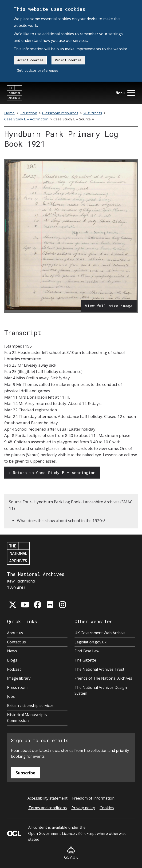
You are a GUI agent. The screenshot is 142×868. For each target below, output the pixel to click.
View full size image (109, 306)
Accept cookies (30, 60)
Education (29, 113)
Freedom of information (93, 798)
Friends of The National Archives (103, 678)
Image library (19, 678)
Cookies (107, 808)
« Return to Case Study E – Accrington (52, 473)
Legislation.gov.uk (91, 642)
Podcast (14, 669)
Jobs (11, 696)
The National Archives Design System (101, 690)
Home (9, 113)
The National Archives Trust (99, 669)
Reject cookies (68, 60)
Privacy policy (83, 808)
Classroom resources (60, 113)
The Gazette (85, 660)
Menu (125, 93)
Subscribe (26, 773)
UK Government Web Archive (100, 633)
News (12, 651)
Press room (17, 687)
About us (15, 633)
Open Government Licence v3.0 (55, 833)
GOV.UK (71, 853)
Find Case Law (87, 651)
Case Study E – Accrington (26, 119)
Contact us (16, 642)
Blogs (12, 660)
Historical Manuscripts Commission (27, 718)
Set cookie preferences (38, 70)
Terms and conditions (48, 808)
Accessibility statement (47, 798)
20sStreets (93, 113)
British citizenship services (30, 705)
